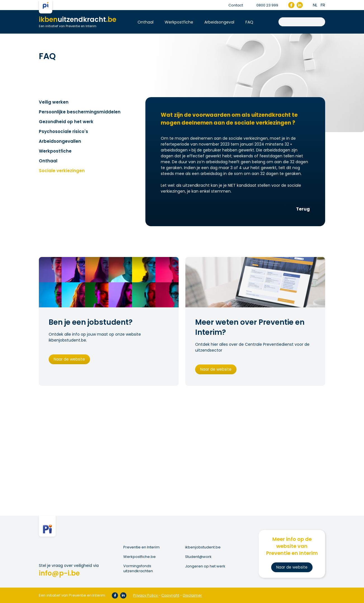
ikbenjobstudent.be (203, 547)
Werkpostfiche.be (140, 557)
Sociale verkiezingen (62, 171)
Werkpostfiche (179, 22)
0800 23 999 (264, 5)
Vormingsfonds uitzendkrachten (138, 569)
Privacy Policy (145, 595)
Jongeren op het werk (205, 566)
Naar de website (69, 359)
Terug (303, 209)
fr (323, 5)
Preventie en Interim (141, 547)
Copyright (170, 595)
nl (315, 5)
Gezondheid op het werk (66, 122)
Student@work (198, 557)
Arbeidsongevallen (60, 141)
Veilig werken (54, 102)
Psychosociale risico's (63, 131)
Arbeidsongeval (219, 22)
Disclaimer (192, 595)
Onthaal (146, 22)
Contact (236, 5)
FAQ (249, 22)
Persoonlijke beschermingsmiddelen (80, 112)
